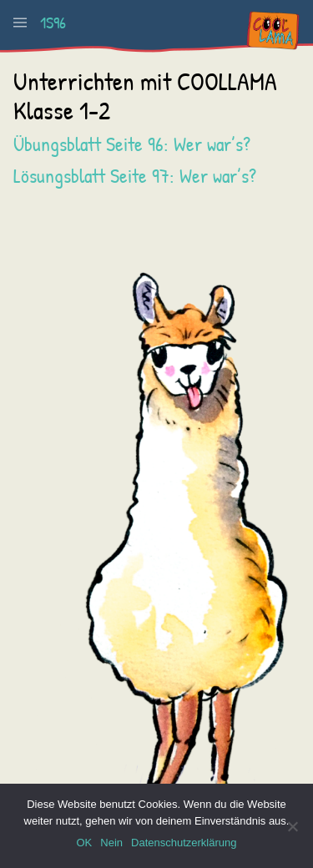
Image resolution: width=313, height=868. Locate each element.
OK (84, 843)
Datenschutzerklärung (184, 843)
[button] (20, 23)
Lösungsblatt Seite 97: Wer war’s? (135, 175)
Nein (111, 843)
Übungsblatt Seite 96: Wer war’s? (132, 144)
